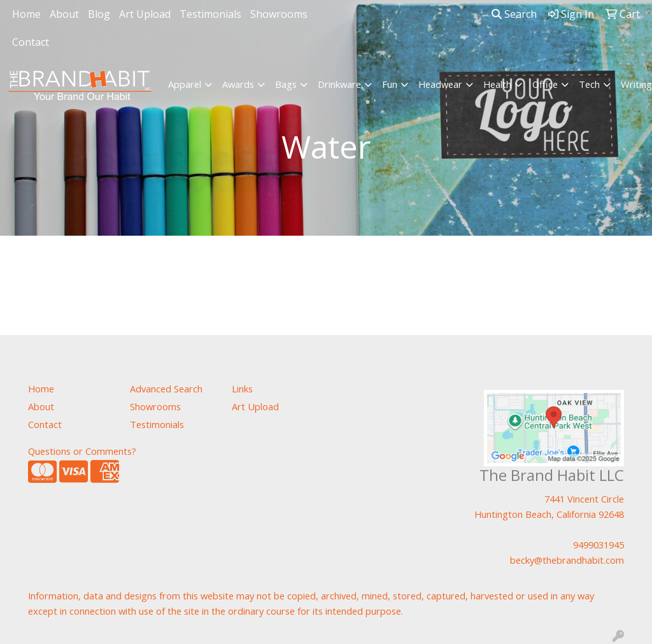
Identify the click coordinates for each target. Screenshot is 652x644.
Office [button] (545, 84)
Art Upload (145, 14)
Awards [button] (238, 84)
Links (242, 389)
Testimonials (210, 14)
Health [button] (497, 84)
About (64, 14)
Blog (99, 14)
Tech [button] (589, 84)
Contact (31, 42)
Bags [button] (286, 84)
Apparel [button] (185, 84)
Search (514, 14)
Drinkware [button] (339, 84)
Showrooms (279, 14)
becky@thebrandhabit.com (567, 560)
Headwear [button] (440, 84)
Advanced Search (166, 389)
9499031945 (599, 545)
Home (26, 14)
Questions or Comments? (82, 451)
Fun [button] (390, 84)
